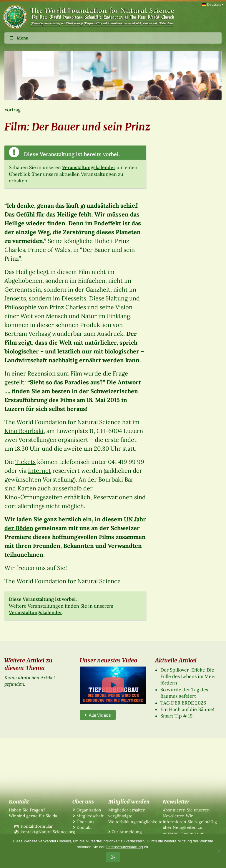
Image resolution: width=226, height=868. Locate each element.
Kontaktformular (37, 826)
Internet (39, 471)
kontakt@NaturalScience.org (48, 832)
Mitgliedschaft (90, 816)
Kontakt (84, 827)
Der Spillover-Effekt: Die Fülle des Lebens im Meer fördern (188, 676)
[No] (219, 851)
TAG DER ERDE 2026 (183, 703)
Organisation (89, 810)
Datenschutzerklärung (124, 847)
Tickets (25, 462)
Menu (19, 38)
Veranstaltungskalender (89, 167)
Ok (113, 857)
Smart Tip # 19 (176, 716)
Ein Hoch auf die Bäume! (187, 709)
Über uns (85, 822)
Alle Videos (98, 715)
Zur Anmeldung (127, 832)
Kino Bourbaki (24, 431)
